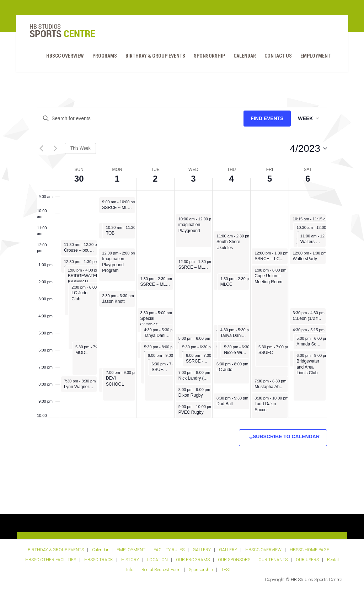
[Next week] (55, 149)
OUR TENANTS (273, 560)
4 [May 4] (232, 179)
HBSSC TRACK (99, 560)
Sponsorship (208, 57)
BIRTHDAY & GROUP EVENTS (154, 57)
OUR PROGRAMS (193, 560)
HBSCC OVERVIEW (64, 57)
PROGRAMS (104, 57)
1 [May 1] (117, 179)
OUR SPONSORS (234, 560)
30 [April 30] (79, 179)
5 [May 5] (270, 179)
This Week (80, 148)
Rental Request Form (161, 570)
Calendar (244, 57)
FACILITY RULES (169, 550)
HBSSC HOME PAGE (309, 550)
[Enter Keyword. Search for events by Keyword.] (139, 119)
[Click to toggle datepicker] (308, 149)
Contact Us (277, 57)
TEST (226, 570)
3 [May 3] (193, 179)
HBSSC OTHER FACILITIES (51, 560)
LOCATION (157, 560)
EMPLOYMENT (314, 57)
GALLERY (202, 550)
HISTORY (130, 560)
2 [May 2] (155, 179)
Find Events (265, 118)
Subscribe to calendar (286, 436)
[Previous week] (41, 149)
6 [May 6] (308, 179)
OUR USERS (307, 560)
